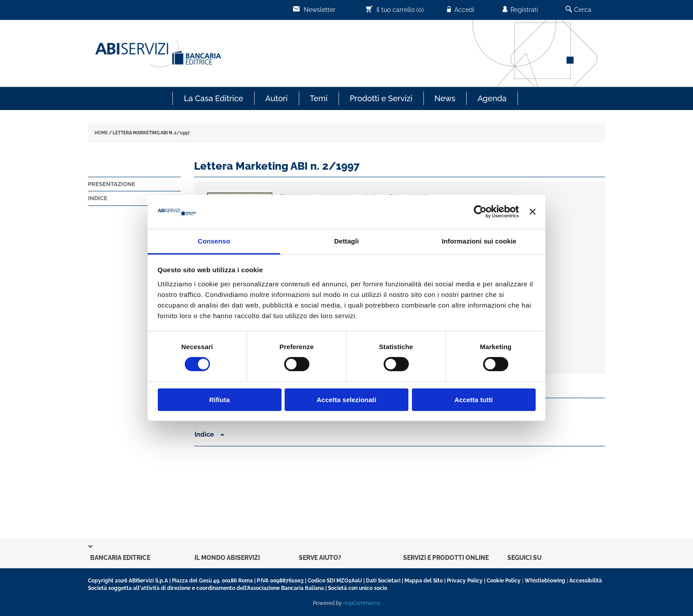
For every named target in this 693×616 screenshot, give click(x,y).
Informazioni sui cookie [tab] (479, 241)
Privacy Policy (465, 581)
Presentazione (112, 184)
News (445, 98)
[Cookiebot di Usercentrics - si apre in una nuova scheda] (480, 212)
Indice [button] (209, 434)
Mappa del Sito (424, 581)
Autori (276, 98)
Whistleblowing (545, 581)
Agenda (492, 98)
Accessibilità (586, 581)
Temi (319, 98)
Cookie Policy (504, 581)
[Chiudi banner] (533, 212)
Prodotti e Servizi (381, 98)
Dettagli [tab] (346, 241)
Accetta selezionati (346, 400)
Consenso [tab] (214, 241)
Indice (98, 198)
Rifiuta (219, 400)
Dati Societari (383, 581)
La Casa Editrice (213, 98)
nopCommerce (362, 603)
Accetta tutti (474, 400)
